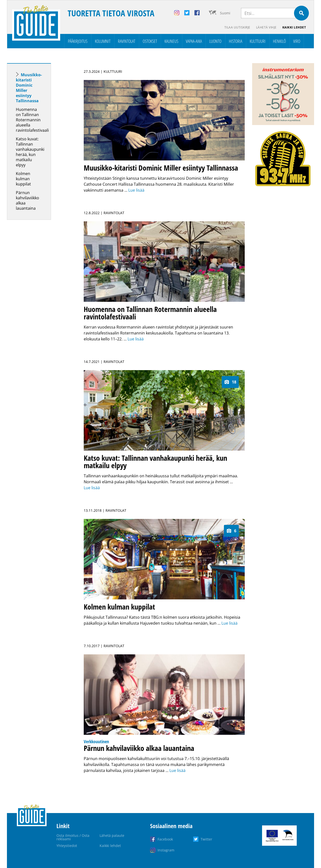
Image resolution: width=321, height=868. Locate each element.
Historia (236, 41)
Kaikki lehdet (294, 27)
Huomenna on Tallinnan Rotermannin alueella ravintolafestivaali (32, 120)
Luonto (215, 41)
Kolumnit (103, 41)
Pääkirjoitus (78, 41)
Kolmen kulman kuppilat (23, 179)
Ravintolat (127, 41)
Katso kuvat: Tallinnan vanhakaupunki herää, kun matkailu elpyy (30, 152)
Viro (297, 41)
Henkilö (279, 41)
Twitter (206, 839)
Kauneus (171, 41)
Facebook (165, 839)
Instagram (166, 850)
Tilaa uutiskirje (237, 27)
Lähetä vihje (266, 27)
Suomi (225, 13)
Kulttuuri (258, 41)
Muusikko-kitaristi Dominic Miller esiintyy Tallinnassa (29, 88)
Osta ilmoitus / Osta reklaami (73, 837)
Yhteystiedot (67, 846)
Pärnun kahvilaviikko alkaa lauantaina (27, 200)
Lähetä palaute (112, 835)
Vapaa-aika (194, 41)
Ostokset (150, 41)
